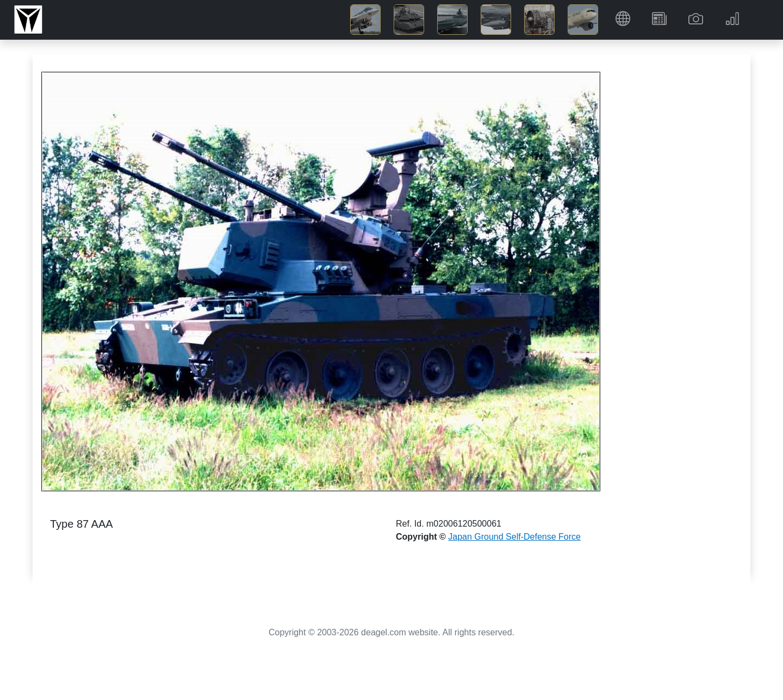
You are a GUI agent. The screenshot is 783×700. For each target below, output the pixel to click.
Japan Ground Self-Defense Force (514, 537)
